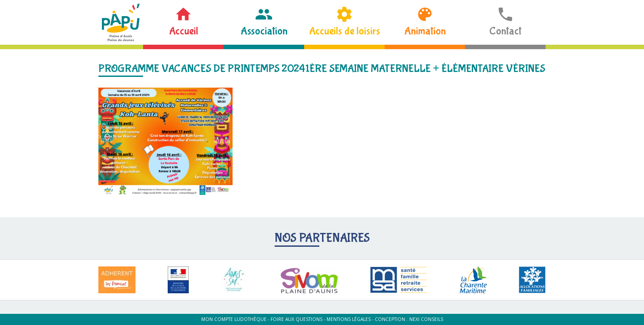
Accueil (184, 31)
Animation (425, 31)
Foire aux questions (297, 319)
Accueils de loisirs (345, 31)
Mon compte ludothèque (234, 319)
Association (264, 31)
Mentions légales (349, 319)
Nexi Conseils (426, 319)
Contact (505, 31)
